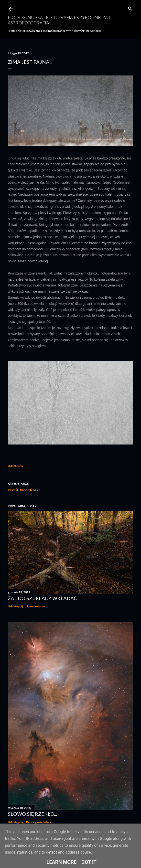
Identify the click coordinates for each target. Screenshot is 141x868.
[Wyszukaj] (130, 8)
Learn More (61, 862)
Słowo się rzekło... (32, 814)
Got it (89, 862)
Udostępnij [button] (15, 466)
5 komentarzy (35, 606)
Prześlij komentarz (24, 490)
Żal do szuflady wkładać (43, 598)
